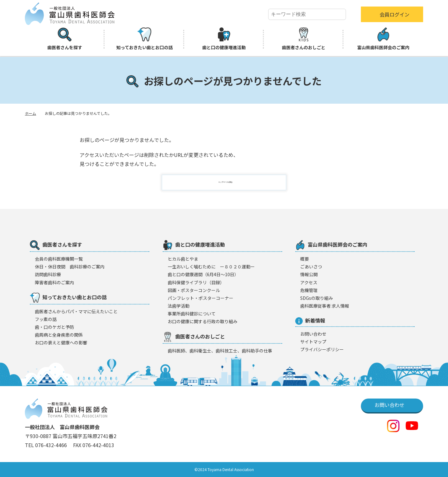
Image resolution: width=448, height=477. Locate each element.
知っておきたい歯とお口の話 (145, 39)
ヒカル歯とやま (183, 259)
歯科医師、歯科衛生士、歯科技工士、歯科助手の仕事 (220, 351)
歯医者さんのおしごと (304, 39)
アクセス (309, 282)
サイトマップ (313, 342)
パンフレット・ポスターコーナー (201, 298)
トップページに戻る (228, 182)
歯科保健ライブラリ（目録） (196, 282)
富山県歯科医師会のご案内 (383, 39)
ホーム (30, 113)
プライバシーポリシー (322, 349)
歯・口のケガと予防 (54, 327)
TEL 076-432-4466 (47, 445)
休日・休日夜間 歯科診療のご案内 (70, 267)
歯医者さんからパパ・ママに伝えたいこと (76, 311)
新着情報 (310, 321)
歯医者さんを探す (65, 39)
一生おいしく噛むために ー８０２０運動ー (211, 267)
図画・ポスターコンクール (194, 290)
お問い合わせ (313, 334)
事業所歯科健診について (192, 314)
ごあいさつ (311, 267)
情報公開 (309, 274)
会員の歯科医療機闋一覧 (59, 259)
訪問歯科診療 (48, 274)
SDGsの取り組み (317, 298)
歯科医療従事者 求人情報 (325, 306)
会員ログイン (394, 14)
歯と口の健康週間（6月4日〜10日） (203, 274)
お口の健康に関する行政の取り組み (203, 321)
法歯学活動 (179, 306)
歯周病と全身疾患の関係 (59, 335)
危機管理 (309, 290)
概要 (305, 259)
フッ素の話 (46, 319)
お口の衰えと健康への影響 (61, 342)
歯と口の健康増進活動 (224, 39)
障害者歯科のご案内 (54, 282)
